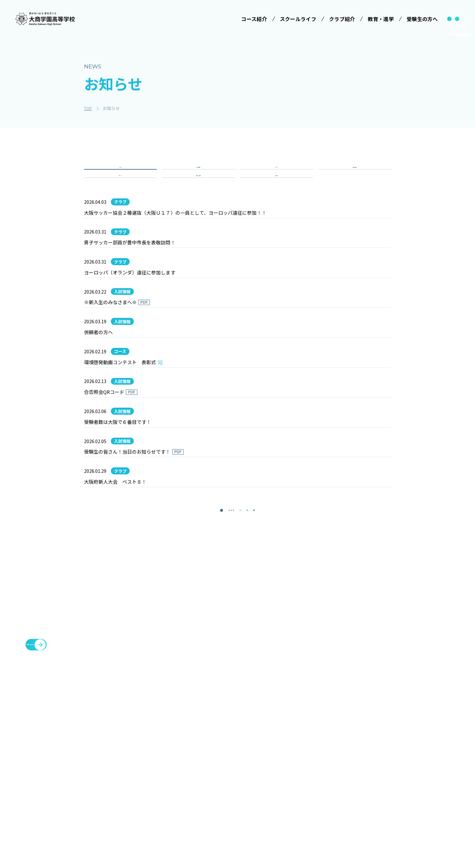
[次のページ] (254, 659)
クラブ (277, 175)
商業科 (193, 830)
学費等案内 (310, 768)
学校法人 (193, 729)
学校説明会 (310, 756)
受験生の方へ (311, 729)
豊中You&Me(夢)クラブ (413, 775)
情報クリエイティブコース (207, 803)
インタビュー (261, 815)
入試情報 (199, 175)
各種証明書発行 (402, 745)
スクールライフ (262, 729)
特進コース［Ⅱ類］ (207, 788)
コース (120, 198)
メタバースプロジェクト (412, 729)
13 (234, 659)
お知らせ (350, 775)
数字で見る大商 (264, 803)
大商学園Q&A (313, 780)
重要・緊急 (199, 198)
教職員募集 (353, 791)
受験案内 (308, 744)
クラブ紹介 (353, 729)
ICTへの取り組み (265, 780)
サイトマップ (356, 806)
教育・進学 (353, 760)
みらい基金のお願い (207, 744)
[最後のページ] (273, 659)
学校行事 (355, 175)
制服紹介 (257, 768)
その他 (277, 198)
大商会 (392, 791)
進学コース (198, 818)
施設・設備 (353, 745)
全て (120, 175)
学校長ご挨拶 (261, 744)
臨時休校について (405, 760)
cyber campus (404, 806)
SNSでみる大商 (264, 791)
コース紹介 (195, 762)
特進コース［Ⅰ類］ (207, 776)
